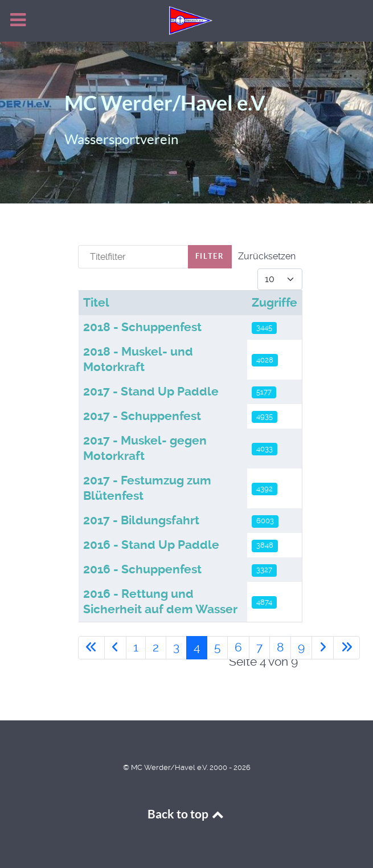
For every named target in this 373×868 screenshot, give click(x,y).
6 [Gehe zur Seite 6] (238, 647)
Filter (210, 256)
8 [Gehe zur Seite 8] (280, 647)
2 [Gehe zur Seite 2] (156, 647)
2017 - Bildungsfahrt (141, 520)
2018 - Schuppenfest (142, 327)
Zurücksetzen (267, 256)
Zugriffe (274, 303)
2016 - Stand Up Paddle (151, 545)
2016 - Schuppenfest (142, 569)
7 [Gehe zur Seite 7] (259, 647)
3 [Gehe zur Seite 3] (176, 647)
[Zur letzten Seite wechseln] (347, 648)
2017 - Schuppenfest (142, 416)
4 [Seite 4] (197, 647)
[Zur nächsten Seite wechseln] (323, 648)
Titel (96, 303)
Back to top (187, 814)
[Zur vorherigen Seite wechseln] (115, 648)
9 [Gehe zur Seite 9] (301, 647)
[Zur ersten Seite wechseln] (91, 648)
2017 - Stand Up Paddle (151, 392)
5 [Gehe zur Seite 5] (217, 647)
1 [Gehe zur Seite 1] (136, 647)
